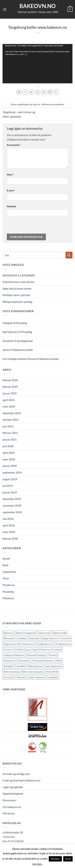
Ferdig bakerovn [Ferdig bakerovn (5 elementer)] (45, 644)
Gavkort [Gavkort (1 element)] (8, 649)
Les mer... (38, 864)
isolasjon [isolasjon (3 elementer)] (58, 649)
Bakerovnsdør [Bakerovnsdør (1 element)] (60, 633)
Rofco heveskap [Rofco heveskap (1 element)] (11, 672)
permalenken (58, 104)
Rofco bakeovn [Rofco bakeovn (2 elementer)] (35, 666)
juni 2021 (8, 426)
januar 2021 (10, 439)
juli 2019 (8, 486)
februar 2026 (10, 380)
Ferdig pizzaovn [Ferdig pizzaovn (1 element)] (63, 644)
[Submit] (69, 255)
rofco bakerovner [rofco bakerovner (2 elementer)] (54, 666)
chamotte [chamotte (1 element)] (66, 638)
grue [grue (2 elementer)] (29, 649)
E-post (11, 190)
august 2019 (10, 479)
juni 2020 (8, 446)
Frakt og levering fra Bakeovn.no (21, 780)
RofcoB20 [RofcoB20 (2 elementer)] (8, 666)
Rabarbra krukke (23, 350)
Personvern (9, 800)
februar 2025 (10, 387)
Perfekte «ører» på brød (16, 295)
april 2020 (9, 453)
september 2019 (12, 472)
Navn (10, 174)
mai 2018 (8, 519)
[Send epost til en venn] (38, 92)
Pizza (6, 578)
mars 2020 (9, 459)
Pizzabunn (9, 585)
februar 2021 (10, 433)
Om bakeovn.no (12, 807)
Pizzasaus (8, 598)
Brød (5, 565)
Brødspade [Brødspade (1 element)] (34, 638)
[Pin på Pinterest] (44, 92)
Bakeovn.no (38, 6)
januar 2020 (10, 466)
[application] (37, 64)
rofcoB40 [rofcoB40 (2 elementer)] (21, 666)
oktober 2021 (11, 420)
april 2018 (9, 525)
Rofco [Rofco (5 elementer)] (59, 661)
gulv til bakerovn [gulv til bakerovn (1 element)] (42, 649)
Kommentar (14, 145)
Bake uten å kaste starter (17, 288)
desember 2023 (12, 413)
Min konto (9, 813)
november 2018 (12, 505)
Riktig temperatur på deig (17, 302)
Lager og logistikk (13, 787)
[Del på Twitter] (31, 92)
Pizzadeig (21, 323)
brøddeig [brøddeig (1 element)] (22, 638)
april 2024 (9, 400)
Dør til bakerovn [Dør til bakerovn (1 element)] (26, 644)
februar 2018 (10, 538)
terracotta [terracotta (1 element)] (9, 677)
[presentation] (30, 226)
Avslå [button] (68, 859)
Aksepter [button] (55, 859)
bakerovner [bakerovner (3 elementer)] (44, 633)
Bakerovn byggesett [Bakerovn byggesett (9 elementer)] (26, 633)
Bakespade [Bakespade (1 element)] (9, 638)
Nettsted (11, 206)
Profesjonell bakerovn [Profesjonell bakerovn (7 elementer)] (43, 661)
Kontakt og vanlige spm (16, 774)
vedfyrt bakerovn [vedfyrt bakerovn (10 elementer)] (37, 677)
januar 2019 (10, 492)
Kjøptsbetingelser (13, 793)
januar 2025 (10, 393)
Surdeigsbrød (25, 341)
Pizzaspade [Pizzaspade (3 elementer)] (24, 661)
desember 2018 (12, 499)
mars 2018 (9, 532)
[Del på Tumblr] (56, 92)
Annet (6, 559)
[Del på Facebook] (25, 92)
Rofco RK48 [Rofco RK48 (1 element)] (52, 672)
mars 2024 (9, 406)
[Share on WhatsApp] (19, 92)
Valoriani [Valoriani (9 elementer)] (21, 677)
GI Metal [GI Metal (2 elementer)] (19, 649)
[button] (5, 9)
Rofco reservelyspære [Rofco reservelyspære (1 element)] (33, 672)
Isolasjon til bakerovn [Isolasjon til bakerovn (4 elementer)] (14, 655)
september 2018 (12, 512)
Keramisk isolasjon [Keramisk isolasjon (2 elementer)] (36, 655)
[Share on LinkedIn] (50, 92)
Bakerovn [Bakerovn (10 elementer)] (8, 633)
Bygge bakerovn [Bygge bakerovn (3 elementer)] (50, 638)
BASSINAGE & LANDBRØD (19, 275)
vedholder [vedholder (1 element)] (53, 677)
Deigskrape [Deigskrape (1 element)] (9, 644)
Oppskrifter (9, 572)
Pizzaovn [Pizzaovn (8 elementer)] (53, 655)
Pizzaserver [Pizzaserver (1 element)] (9, 661)
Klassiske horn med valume (18, 282)
